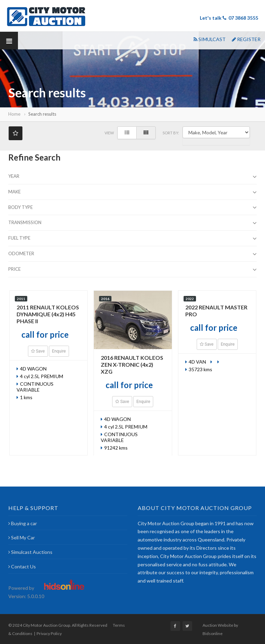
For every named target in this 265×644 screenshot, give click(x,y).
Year (132, 177)
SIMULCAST (210, 39)
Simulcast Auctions (30, 552)
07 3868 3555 (243, 18)
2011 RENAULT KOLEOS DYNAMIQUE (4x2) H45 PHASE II (48, 314)
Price (132, 270)
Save (38, 351)
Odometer (132, 254)
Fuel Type (132, 238)
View (109, 133)
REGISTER (246, 39)
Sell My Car (22, 537)
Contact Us (22, 566)
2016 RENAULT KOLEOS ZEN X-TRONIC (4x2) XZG (132, 364)
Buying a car (23, 523)
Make (132, 192)
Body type (132, 208)
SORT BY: (171, 133)
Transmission (132, 223)
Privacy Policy (49, 633)
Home (14, 114)
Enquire (59, 351)
